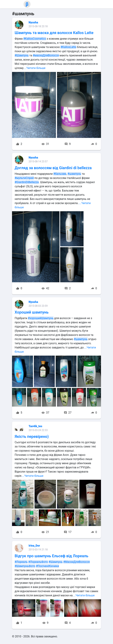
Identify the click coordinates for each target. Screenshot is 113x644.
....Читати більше (34, 68)
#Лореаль (21, 562)
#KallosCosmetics (35, 39)
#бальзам (60, 174)
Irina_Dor (34, 546)
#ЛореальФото (38, 562)
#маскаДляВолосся (46, 55)
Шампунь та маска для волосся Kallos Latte (54, 33)
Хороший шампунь (32, 312)
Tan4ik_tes (35, 426)
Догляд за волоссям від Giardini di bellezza (53, 168)
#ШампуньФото (25, 566)
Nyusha (33, 22)
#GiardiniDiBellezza (27, 182)
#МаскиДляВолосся (77, 562)
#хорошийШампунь (41, 318)
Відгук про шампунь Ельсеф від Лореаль (51, 556)
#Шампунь (22, 55)
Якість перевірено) (32, 437)
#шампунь (74, 174)
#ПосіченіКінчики (47, 566)
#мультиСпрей (24, 178)
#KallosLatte (68, 47)
